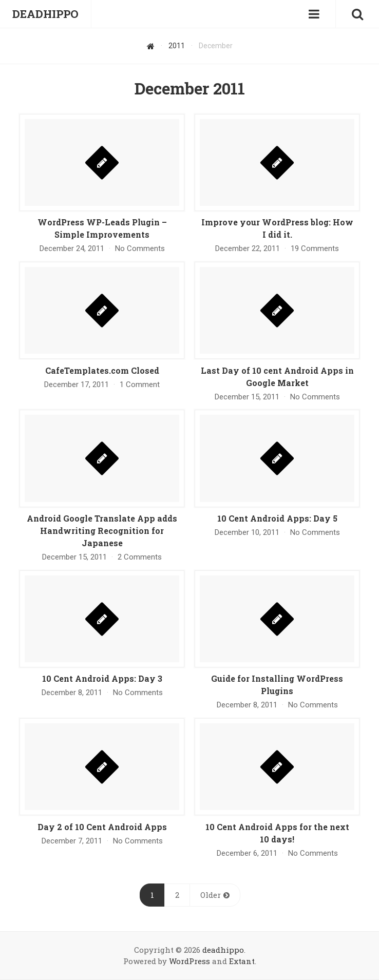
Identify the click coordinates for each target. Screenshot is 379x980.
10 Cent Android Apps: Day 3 (102, 678)
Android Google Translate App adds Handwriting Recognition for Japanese (102, 531)
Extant (242, 961)
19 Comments (315, 248)
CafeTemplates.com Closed (102, 370)
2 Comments (140, 557)
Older (211, 895)
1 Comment (140, 385)
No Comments (140, 248)
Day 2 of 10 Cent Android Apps (102, 827)
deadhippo (223, 950)
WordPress (189, 961)
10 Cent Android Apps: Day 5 (277, 518)
